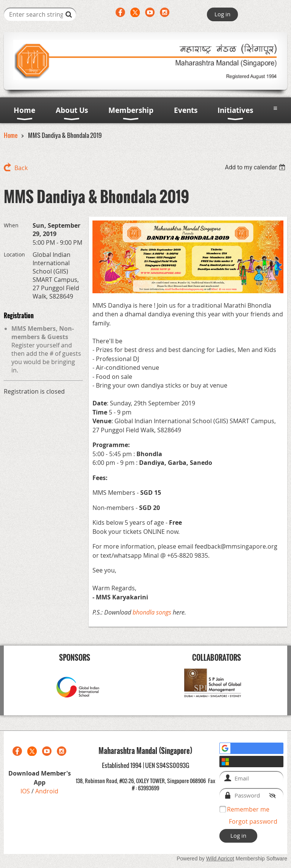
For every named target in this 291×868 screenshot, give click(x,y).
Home (11, 135)
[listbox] (256, 167)
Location (14, 254)
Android (47, 791)
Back (21, 168)
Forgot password (253, 821)
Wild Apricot (220, 859)
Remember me (248, 809)
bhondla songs (152, 612)
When (11, 225)
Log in (222, 14)
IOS (26, 791)
